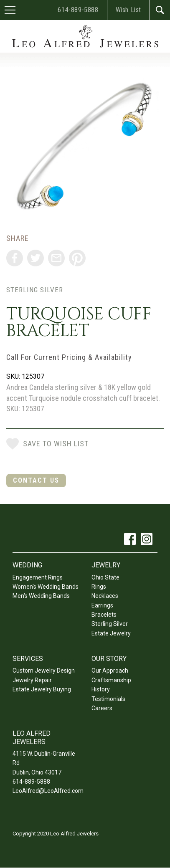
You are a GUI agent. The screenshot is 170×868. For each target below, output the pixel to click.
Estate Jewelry (111, 633)
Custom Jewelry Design (44, 671)
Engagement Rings (38, 577)
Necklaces (105, 596)
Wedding (27, 565)
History (101, 689)
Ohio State (105, 577)
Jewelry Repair (32, 680)
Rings (99, 587)
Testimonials (108, 699)
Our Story (109, 659)
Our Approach (110, 671)
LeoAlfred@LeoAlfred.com (48, 791)
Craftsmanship (111, 680)
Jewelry (106, 565)
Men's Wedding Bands (41, 596)
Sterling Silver (35, 290)
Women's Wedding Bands (46, 587)
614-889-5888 (78, 10)
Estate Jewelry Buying (42, 689)
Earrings (102, 605)
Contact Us (36, 480)
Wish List (128, 10)
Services (28, 659)
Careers (102, 708)
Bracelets (104, 615)
